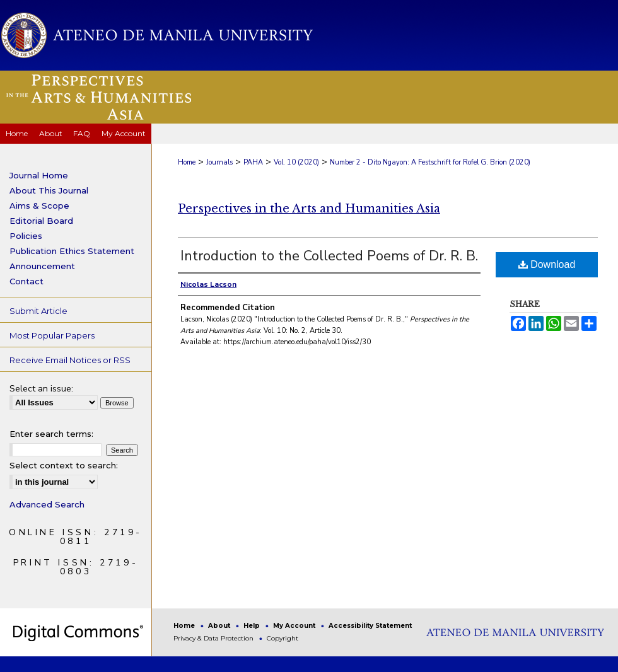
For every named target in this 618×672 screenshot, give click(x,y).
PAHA (253, 162)
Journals (219, 162)
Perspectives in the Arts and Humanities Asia (309, 209)
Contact (26, 281)
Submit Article (38, 311)
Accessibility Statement (370, 626)
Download (547, 264)
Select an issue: (41, 389)
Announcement (42, 266)
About (220, 626)
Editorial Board (41, 221)
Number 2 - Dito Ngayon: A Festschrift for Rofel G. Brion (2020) (430, 162)
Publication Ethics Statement (72, 251)
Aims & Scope (39, 206)
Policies (26, 236)
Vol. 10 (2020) (296, 162)
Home (187, 162)
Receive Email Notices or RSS (70, 360)
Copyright (283, 638)
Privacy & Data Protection (214, 638)
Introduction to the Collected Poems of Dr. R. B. (329, 256)
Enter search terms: (51, 434)
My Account (295, 626)
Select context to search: (64, 465)
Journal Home (39, 175)
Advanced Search (47, 504)
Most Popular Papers (52, 335)
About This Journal (49, 190)
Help (253, 626)
